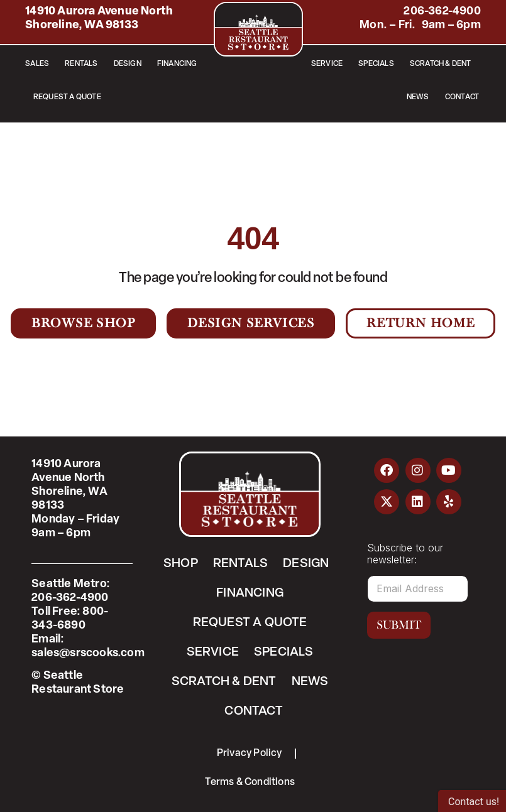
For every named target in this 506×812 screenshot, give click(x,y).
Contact (462, 97)
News (418, 97)
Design (128, 64)
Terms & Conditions (250, 782)
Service (327, 64)
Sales (37, 64)
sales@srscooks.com (88, 653)
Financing (177, 64)
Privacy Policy (250, 754)
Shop (181, 564)
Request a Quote (67, 97)
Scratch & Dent (441, 64)
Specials (376, 64)
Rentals (81, 64)
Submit (399, 625)
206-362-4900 (442, 12)
